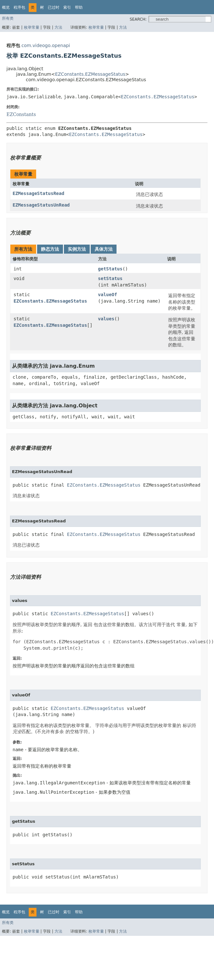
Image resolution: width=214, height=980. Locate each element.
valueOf (108, 295)
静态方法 (50, 249)
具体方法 (104, 249)
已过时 (54, 7)
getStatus (110, 269)
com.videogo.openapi (46, 45)
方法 (58, 27)
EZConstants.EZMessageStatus (90, 74)
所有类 (8, 18)
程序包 (19, 7)
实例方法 (77, 249)
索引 (67, 7)
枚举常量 (32, 27)
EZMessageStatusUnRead (41, 205)
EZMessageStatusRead (38, 193)
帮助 (79, 7)
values (106, 319)
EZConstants (21, 114)
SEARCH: (138, 19)
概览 (6, 7)
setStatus (110, 278)
